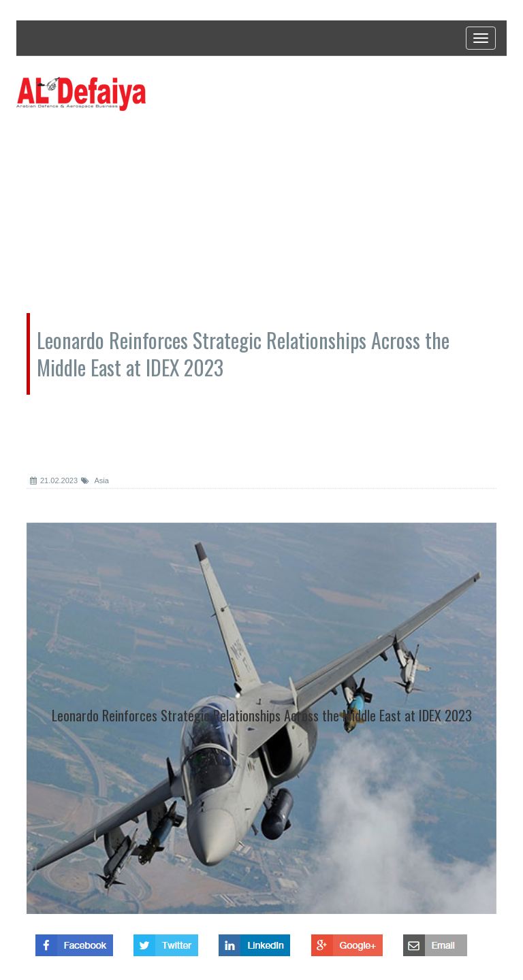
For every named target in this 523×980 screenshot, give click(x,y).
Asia (95, 480)
